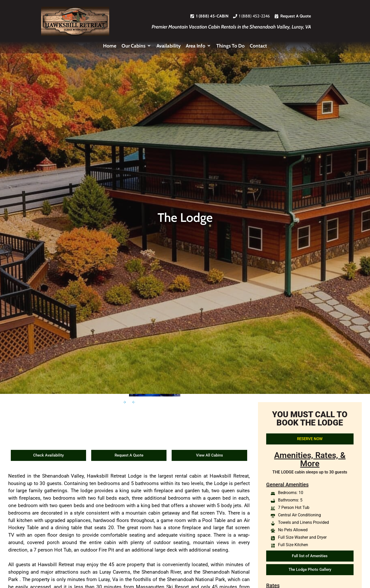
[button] (136, 46)
